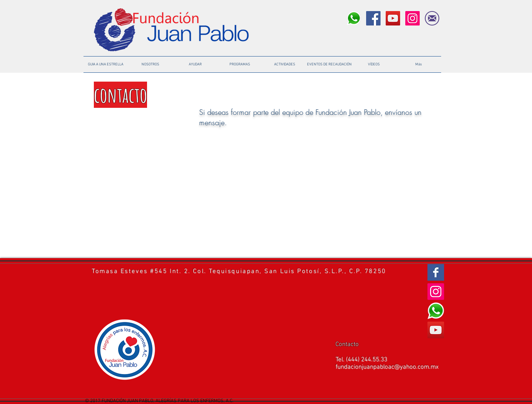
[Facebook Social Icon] (373, 18)
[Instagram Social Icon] (412, 18)
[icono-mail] (432, 18)
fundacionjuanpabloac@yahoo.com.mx (387, 367)
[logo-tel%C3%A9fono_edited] (354, 18)
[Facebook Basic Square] (436, 272)
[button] (329, 64)
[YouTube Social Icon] (393, 18)
